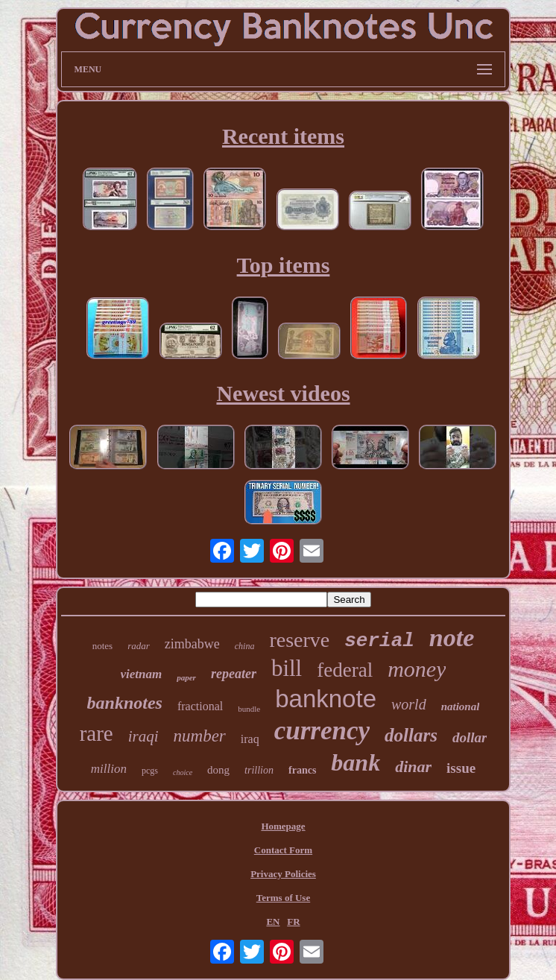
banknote (326, 699)
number (200, 736)
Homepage (283, 826)
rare (97, 733)
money (417, 669)
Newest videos (283, 393)
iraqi (143, 736)
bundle (249, 709)
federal (345, 670)
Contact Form (283, 850)
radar (139, 646)
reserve (299, 640)
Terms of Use (283, 898)
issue (461, 768)
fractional (200, 706)
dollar (470, 737)
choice (183, 772)
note (452, 638)
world (409, 704)
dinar (413, 766)
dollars (411, 735)
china (245, 646)
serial (379, 641)
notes (102, 646)
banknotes (125, 703)
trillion (259, 770)
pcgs (150, 771)
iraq (250, 739)
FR (293, 921)
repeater (234, 674)
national (461, 706)
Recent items (283, 136)
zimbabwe (192, 644)
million (109, 769)
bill (287, 668)
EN (273, 921)
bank (356, 762)
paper (186, 677)
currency (322, 731)
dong (218, 770)
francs (302, 770)
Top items (284, 265)
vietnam (142, 674)
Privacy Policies (283, 874)
